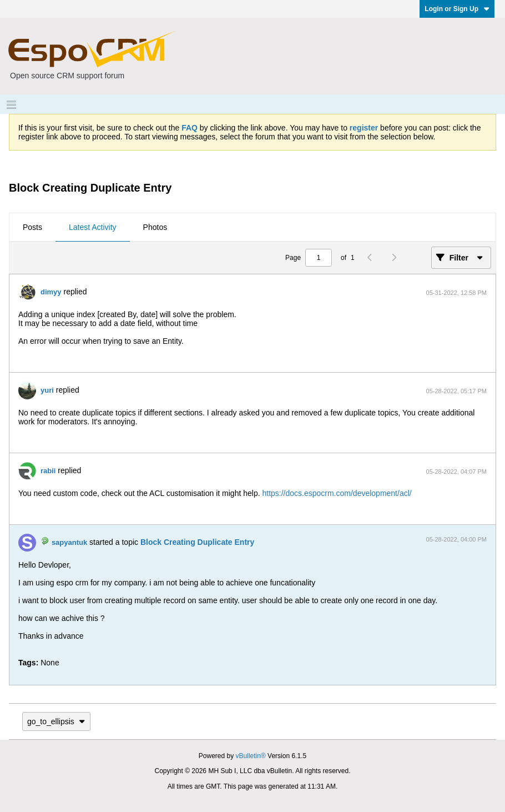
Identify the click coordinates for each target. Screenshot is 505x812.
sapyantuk (69, 542)
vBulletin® (251, 756)
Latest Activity (93, 227)
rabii (48, 471)
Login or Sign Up (457, 9)
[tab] (32, 228)
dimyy (51, 292)
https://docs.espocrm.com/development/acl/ (337, 493)
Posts (32, 227)
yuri (47, 390)
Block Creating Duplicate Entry (197, 542)
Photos (155, 227)
